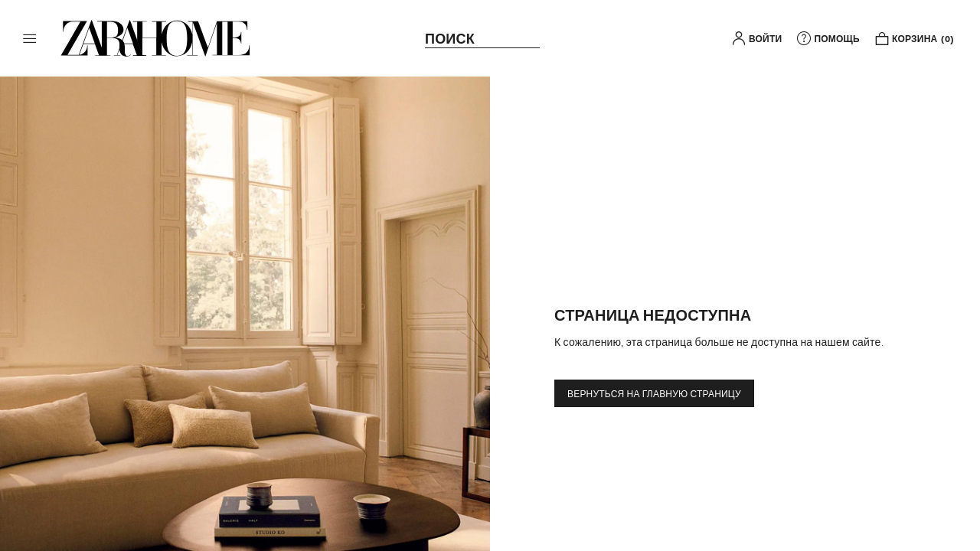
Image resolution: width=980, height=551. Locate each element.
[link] (155, 38)
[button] (30, 38)
